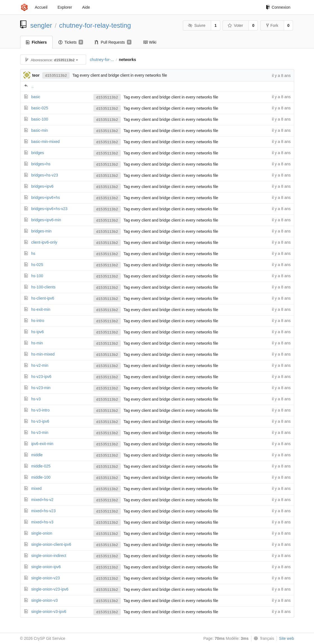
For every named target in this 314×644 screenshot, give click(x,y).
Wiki (150, 42)
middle (37, 455)
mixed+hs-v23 (43, 511)
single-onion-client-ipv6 (51, 544)
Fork (272, 25)
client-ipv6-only (44, 242)
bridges (37, 153)
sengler (41, 25)
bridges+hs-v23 (44, 175)
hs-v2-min (40, 365)
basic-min (39, 130)
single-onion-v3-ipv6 (49, 612)
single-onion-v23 (45, 578)
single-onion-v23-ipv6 (50, 589)
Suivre (197, 25)
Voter (235, 25)
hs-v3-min (40, 433)
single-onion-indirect (49, 556)
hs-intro (38, 321)
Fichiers (36, 42)
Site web (287, 638)
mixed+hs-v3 (42, 522)
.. (33, 86)
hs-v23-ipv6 (41, 377)
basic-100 (40, 119)
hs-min (37, 343)
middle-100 (41, 477)
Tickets (71, 42)
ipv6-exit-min (42, 444)
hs (33, 253)
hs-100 (37, 276)
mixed (36, 488)
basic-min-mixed (45, 142)
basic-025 (40, 108)
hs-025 (37, 265)
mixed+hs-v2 (42, 500)
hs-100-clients (43, 287)
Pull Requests (113, 42)
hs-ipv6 (37, 332)
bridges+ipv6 (42, 186)
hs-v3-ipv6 (40, 421)
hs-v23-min (41, 388)
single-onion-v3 (44, 600)
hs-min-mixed (43, 354)
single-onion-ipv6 (46, 567)
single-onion (42, 533)
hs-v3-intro (40, 410)
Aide (86, 7)
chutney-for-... (102, 60)
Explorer (65, 7)
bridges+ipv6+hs (45, 198)
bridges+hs (41, 164)
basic (36, 97)
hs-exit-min (41, 309)
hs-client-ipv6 (43, 298)
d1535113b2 (56, 76)
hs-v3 (36, 399)
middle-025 (41, 466)
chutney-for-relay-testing (95, 25)
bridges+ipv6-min (46, 220)
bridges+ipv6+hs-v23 (49, 209)
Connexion (278, 7)
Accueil (41, 7)
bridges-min (41, 231)
